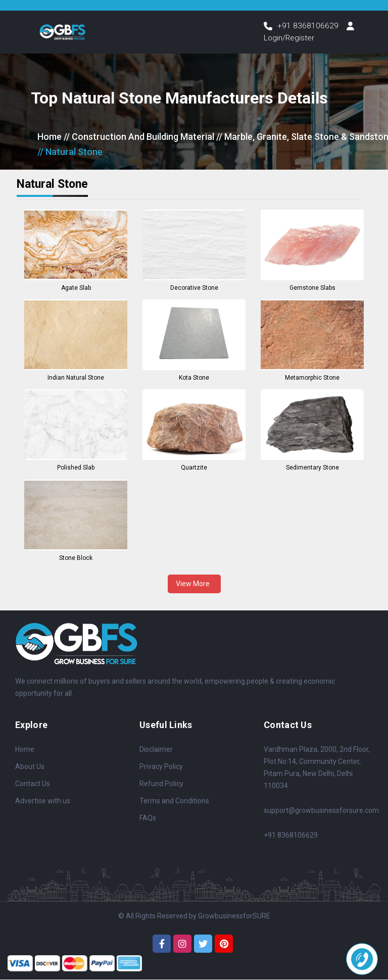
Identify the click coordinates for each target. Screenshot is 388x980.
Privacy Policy (161, 767)
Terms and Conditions (174, 801)
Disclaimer (156, 750)
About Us (30, 767)
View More (194, 584)
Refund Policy (161, 784)
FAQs (148, 818)
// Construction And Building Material (139, 137)
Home (50, 137)
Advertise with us (43, 801)
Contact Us (33, 784)
